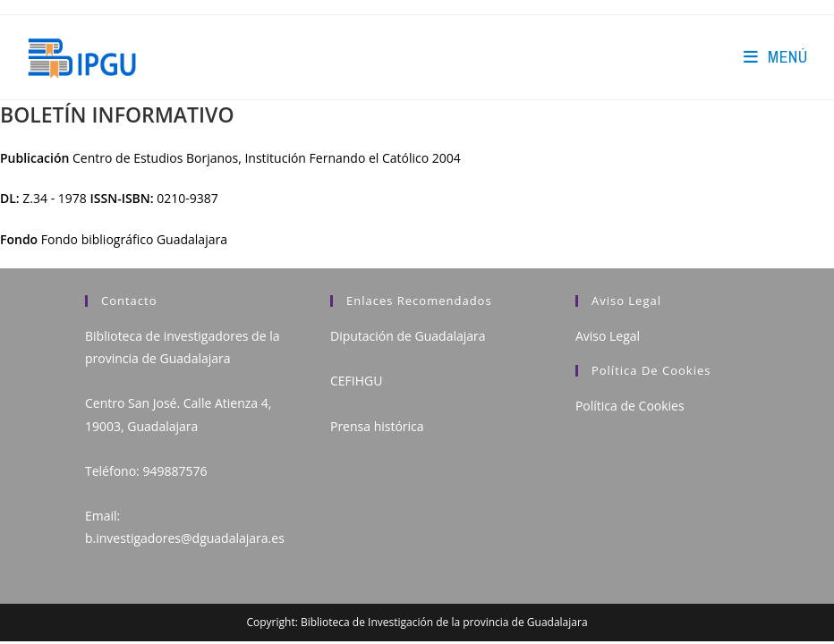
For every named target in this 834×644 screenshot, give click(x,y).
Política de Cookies (630, 406)
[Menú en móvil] (775, 57)
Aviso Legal (608, 336)
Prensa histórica (377, 426)
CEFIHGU (356, 381)
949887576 (174, 471)
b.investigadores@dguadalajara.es (185, 538)
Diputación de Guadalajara (408, 336)
